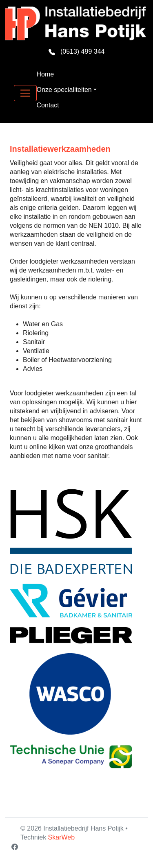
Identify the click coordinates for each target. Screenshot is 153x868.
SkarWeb (62, 837)
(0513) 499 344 (77, 51)
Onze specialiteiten (64, 90)
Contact (48, 105)
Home (45, 74)
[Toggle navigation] (25, 93)
